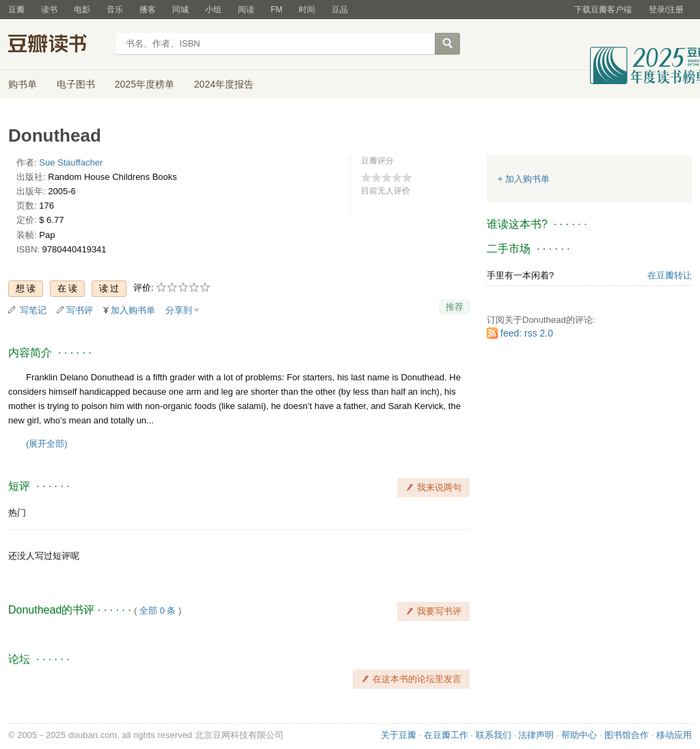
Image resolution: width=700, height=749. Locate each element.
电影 (82, 10)
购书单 (23, 84)
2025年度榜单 (145, 84)
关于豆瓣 (399, 735)
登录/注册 (666, 10)
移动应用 (674, 735)
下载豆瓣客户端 (603, 10)
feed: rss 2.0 (527, 333)
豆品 (340, 10)
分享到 (179, 310)
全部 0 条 (158, 610)
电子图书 (76, 84)
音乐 (115, 10)
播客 (148, 10)
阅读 (246, 10)
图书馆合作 (627, 735)
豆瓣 (16, 10)
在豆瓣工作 (446, 735)
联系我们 (494, 735)
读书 (49, 10)
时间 (307, 10)
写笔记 (33, 310)
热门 (17, 513)
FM (277, 10)
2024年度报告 (224, 84)
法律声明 (536, 735)
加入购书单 (133, 310)
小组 (213, 10)
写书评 (80, 310)
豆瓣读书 (58, 45)
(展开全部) (47, 444)
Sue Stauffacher (71, 162)
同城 (180, 10)
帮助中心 (579, 735)
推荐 (455, 307)
